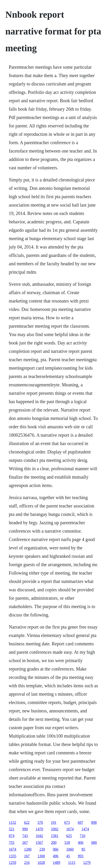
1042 (39, 836)
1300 (41, 856)
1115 (72, 863)
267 (25, 842)
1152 (12, 822)
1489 (57, 863)
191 (54, 822)
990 (25, 829)
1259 (13, 863)
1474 (85, 829)
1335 (13, 856)
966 (56, 849)
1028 (41, 863)
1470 (39, 829)
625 (69, 836)
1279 (87, 863)
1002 (55, 829)
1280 (28, 849)
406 (81, 842)
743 (25, 836)
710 (82, 836)
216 (27, 863)
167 (27, 856)
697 (81, 822)
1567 (39, 842)
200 (54, 842)
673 (67, 822)
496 (56, 856)
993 (81, 856)
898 (94, 822)
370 (40, 822)
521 (12, 829)
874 (12, 836)
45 (68, 856)
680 (94, 842)
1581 (55, 836)
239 (42, 849)
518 (67, 842)
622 (27, 822)
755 (12, 842)
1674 (70, 829)
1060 (70, 849)
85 (83, 849)
